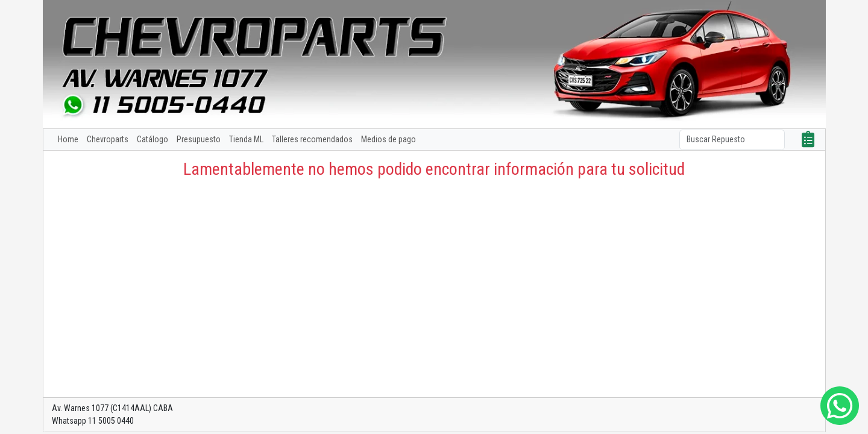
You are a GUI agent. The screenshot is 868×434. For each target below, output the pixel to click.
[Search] (732, 140)
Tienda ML (246, 139)
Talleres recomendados (312, 139)
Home (68, 139)
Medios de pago (388, 139)
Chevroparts (108, 139)
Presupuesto (199, 139)
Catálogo (153, 139)
